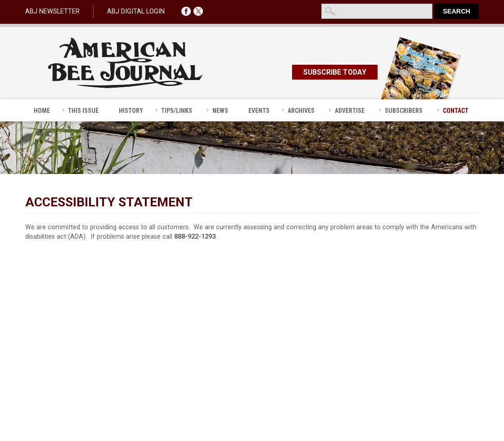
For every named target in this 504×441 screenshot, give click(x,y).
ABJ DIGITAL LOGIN (136, 11)
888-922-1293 (195, 237)
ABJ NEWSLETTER (52, 11)
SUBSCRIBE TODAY (335, 72)
